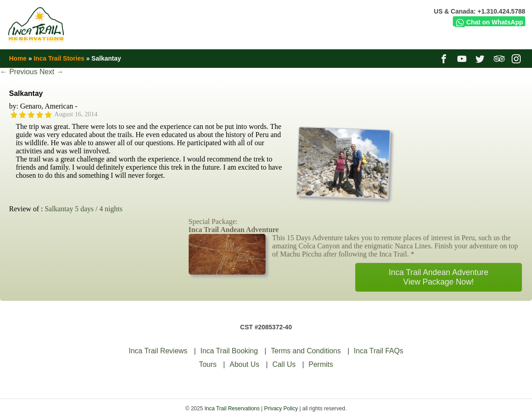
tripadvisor (499, 58)
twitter (481, 58)
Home (18, 58)
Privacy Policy (281, 408)
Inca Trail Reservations (232, 408)
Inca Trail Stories (59, 58)
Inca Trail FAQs (378, 351)
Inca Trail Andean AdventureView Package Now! (438, 277)
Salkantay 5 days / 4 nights (84, 209)
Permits (321, 364)
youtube (463, 58)
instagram (517, 58)
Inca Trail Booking (229, 351)
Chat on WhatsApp (489, 22)
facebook (445, 58)
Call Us (284, 364)
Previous (19, 72)
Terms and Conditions (306, 351)
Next (51, 72)
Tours (208, 364)
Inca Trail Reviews (158, 351)
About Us (244, 364)
